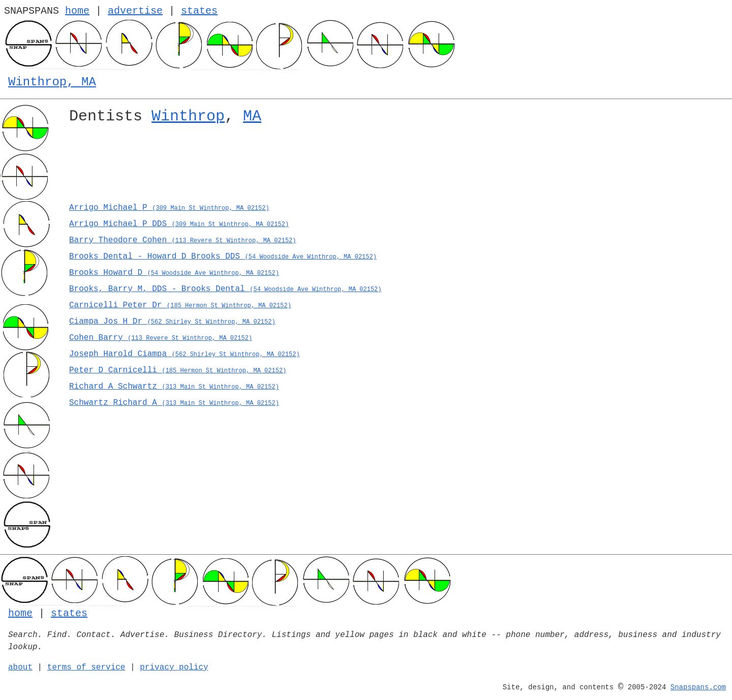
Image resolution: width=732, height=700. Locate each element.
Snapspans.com (698, 687)
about (20, 667)
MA (252, 116)
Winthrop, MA (52, 82)
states (199, 11)
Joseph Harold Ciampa (185, 354)
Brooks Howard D (174, 273)
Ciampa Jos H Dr (172, 322)
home (77, 11)
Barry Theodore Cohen (182, 240)
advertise (135, 11)
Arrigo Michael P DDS (179, 224)
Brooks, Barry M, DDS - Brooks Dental (225, 289)
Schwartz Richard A (174, 403)
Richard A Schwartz (174, 387)
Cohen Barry (161, 338)
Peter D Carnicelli (178, 370)
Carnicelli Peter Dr (180, 305)
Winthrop (188, 116)
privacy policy (174, 667)
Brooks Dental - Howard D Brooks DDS (223, 257)
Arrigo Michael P (169, 208)
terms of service (86, 667)
